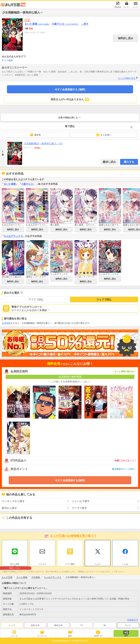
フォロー (98, 564)
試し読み (111, 162)
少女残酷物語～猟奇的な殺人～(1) (43, 143)
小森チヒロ (65, 24)
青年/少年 (58, 625)
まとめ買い (104, 135)
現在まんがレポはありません (70, 99)
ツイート (7, 524)
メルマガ (42, 564)
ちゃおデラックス (13, 236)
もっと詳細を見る (128, 78)
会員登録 (6, 323)
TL (82, 625)
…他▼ (85, 24)
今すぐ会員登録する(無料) (70, 480)
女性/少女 (35, 625)
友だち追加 (15, 565)
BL (105, 625)
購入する (129, 162)
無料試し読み (126, 38)
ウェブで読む (104, 299)
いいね (125, 564)
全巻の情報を (70, 117)
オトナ (128, 625)
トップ (12, 625)
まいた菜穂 (37, 24)
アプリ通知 (70, 564)
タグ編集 (8, 60)
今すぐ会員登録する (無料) (70, 89)
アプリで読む (36, 299)
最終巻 (35, 135)
